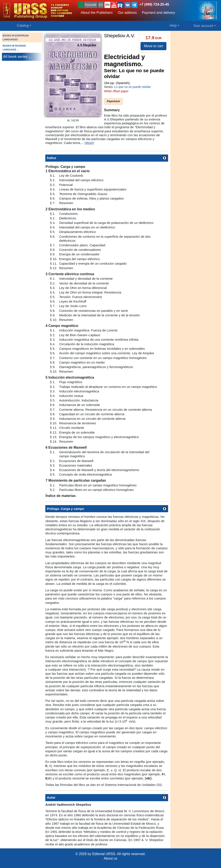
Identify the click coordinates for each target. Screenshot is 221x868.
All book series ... (17, 57)
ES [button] (101, 5)
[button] (114, 5)
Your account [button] (203, 26)
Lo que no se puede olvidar (132, 87)
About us (110, 858)
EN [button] (107, 5)
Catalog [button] (23, 26)
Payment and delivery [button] (159, 13)
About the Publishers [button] (97, 13)
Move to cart (153, 46)
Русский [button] (91, 5)
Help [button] (173, 26)
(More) (89, 143)
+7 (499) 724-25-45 (154, 4)
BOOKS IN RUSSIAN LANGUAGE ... (14, 48)
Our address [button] (127, 13)
